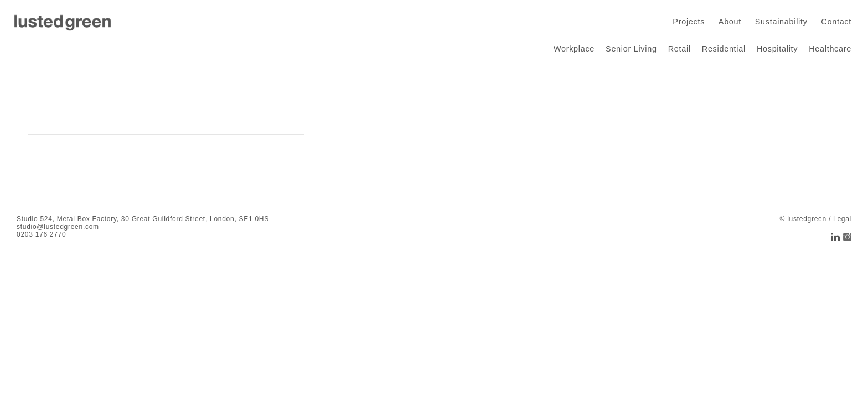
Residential (724, 49)
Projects (689, 22)
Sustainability (781, 22)
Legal (842, 219)
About (730, 22)
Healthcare (830, 49)
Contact (836, 22)
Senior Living (631, 49)
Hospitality (777, 49)
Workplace (574, 49)
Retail (680, 49)
